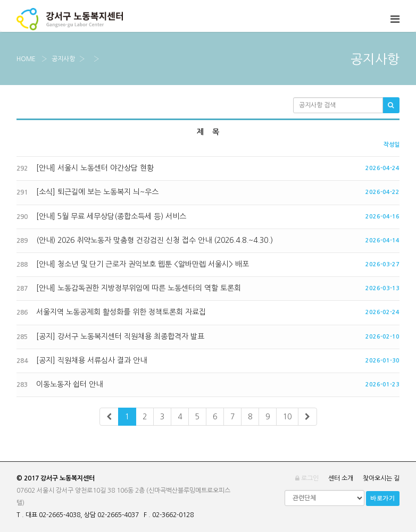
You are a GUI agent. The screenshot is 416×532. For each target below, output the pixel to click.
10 (287, 417)
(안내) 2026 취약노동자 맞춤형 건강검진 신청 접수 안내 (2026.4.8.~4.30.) (145, 240)
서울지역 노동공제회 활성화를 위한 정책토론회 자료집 (111, 312)
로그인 (307, 478)
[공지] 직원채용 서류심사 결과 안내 (82, 360)
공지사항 (63, 59)
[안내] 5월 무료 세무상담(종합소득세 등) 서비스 (101, 216)
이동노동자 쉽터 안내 (60, 384)
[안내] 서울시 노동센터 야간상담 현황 (85, 168)
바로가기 (383, 498)
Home (26, 59)
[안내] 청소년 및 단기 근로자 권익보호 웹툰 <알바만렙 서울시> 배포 (133, 264)
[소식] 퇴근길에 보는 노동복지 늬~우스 (88, 192)
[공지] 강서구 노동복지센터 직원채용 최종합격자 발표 (110, 336)
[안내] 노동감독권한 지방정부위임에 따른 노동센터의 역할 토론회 (129, 288)
